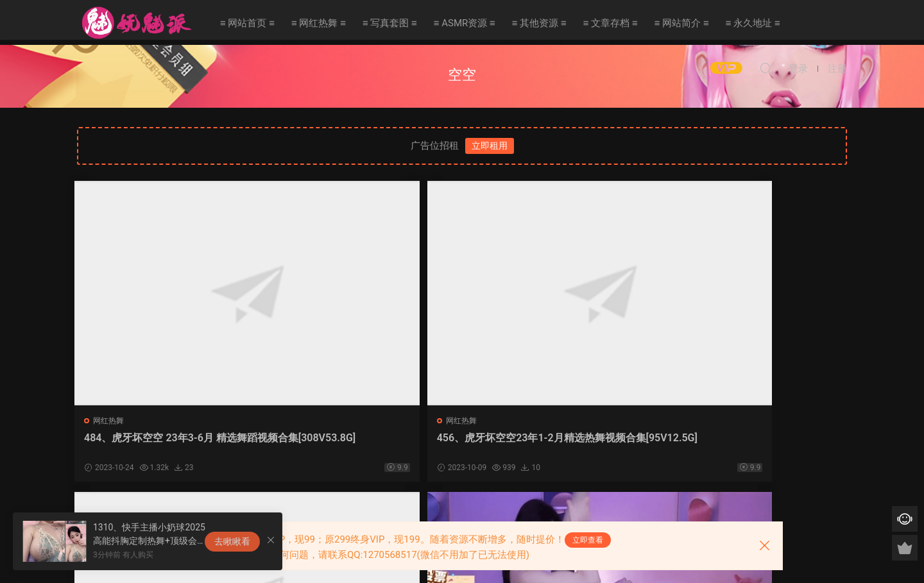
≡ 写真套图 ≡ (390, 23)
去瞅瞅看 (232, 541)
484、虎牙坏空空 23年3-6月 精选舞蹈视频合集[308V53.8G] (168, 444)
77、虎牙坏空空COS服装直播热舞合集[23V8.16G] (751, 444)
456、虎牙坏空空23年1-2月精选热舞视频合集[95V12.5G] (361, 444)
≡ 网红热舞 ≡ (319, 23)
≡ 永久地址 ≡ (753, 23)
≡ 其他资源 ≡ (539, 23)
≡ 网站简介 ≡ (682, 23)
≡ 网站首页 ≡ (247, 23)
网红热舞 (111, 421)
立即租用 (490, 146)
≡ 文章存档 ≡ (611, 23)
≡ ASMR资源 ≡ (465, 23)
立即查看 (588, 540)
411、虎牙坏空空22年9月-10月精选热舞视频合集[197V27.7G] (560, 444)
